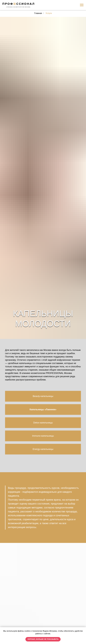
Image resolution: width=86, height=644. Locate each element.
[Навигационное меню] (82, 5)
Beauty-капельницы (43, 396)
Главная (38, 13)
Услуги (49, 13)
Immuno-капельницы (43, 436)
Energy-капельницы (43, 449)
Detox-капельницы (43, 423)
